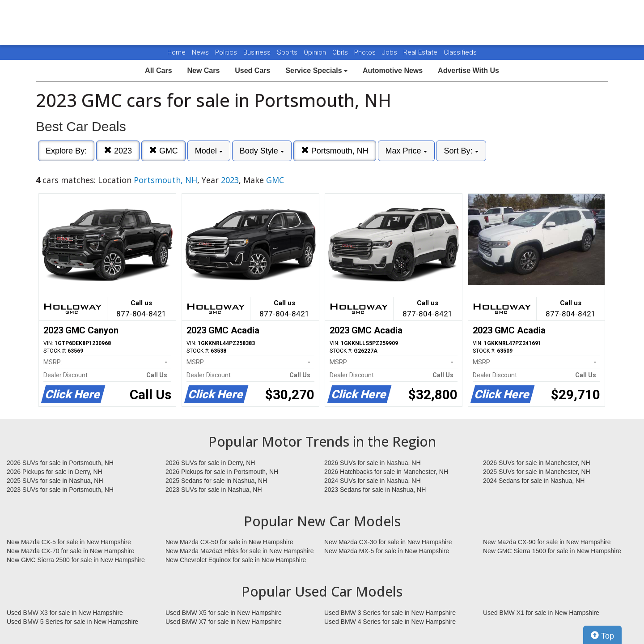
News (200, 52)
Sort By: (461, 151)
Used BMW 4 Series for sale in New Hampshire (390, 622)
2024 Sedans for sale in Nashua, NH (534, 481)
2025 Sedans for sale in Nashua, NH (216, 481)
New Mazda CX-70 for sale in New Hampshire (71, 551)
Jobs (390, 52)
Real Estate (421, 52)
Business (258, 52)
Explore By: (66, 151)
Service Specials (316, 70)
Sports (288, 52)
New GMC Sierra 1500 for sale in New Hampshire (552, 551)
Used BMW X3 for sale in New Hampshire (65, 613)
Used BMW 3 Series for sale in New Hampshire (390, 613)
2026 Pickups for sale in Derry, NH (55, 472)
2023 (118, 151)
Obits (341, 52)
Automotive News (393, 70)
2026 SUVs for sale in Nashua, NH (373, 463)
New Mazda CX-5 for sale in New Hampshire (69, 542)
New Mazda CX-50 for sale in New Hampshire (229, 542)
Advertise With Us (468, 70)
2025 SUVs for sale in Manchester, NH (537, 472)
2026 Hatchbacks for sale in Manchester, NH (386, 472)
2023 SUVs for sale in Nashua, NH (214, 490)
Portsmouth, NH (335, 151)
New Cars (203, 70)
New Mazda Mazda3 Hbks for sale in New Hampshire (239, 551)
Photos (366, 52)
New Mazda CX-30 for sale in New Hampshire (388, 542)
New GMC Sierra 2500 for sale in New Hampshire (76, 560)
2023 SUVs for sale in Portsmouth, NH (60, 490)
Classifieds (460, 52)
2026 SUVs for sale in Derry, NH (210, 463)
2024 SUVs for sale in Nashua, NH (373, 481)
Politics (226, 52)
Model (209, 151)
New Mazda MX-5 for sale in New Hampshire (387, 551)
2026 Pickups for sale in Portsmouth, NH (222, 472)
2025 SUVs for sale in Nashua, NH (55, 481)
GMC (163, 151)
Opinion (316, 52)
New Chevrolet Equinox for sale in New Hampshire (236, 560)
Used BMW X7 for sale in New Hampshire (224, 622)
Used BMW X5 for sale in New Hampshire (224, 613)
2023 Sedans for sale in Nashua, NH (375, 490)
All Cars (158, 70)
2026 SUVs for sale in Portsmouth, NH (60, 463)
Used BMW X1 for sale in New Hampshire (541, 613)
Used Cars (252, 70)
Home (176, 52)
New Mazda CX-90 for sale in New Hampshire (547, 542)
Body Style (262, 151)
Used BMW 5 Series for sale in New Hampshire (72, 622)
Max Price (406, 151)
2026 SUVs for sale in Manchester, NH (537, 463)
